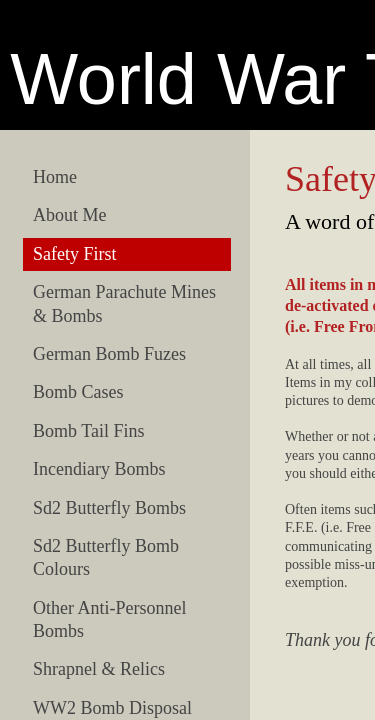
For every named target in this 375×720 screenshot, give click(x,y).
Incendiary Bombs (99, 469)
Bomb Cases (78, 392)
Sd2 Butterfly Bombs (109, 508)
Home (55, 177)
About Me (70, 215)
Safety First (75, 254)
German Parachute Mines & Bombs (124, 303)
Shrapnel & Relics (99, 669)
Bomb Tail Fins (88, 431)
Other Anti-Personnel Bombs (109, 619)
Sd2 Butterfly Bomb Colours (106, 557)
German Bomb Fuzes (109, 354)
